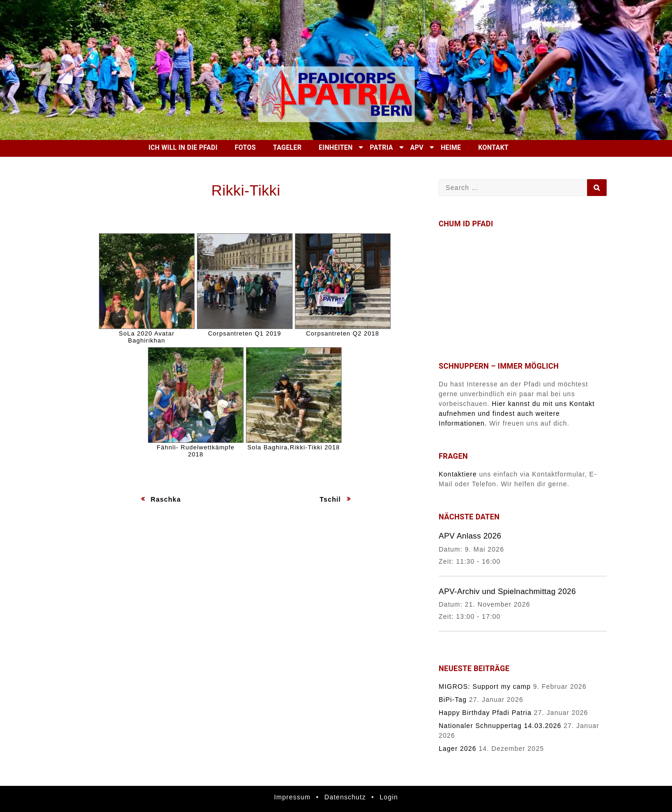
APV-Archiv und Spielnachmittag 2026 (507, 591)
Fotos (245, 147)
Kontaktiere (458, 474)
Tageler (287, 147)
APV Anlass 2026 (470, 536)
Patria (382, 147)
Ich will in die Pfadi (183, 147)
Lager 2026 (458, 749)
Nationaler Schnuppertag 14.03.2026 (500, 726)
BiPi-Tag (453, 700)
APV (417, 147)
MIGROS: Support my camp (485, 686)
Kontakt (493, 147)
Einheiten (336, 147)
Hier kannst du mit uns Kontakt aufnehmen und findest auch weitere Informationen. (517, 413)
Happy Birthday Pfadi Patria (485, 713)
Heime (451, 147)
